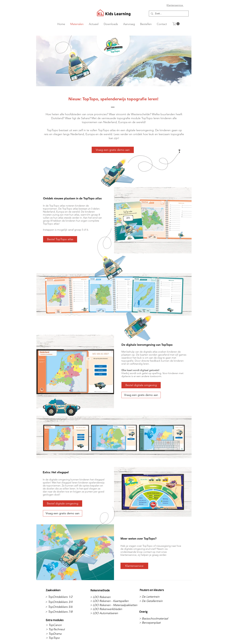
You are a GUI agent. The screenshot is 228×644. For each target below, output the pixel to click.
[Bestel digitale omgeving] (141, 385)
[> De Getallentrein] (156, 601)
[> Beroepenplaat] (156, 623)
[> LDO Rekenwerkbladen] (107, 609)
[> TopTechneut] (62, 629)
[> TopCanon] (62, 625)
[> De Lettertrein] (156, 597)
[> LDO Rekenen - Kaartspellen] (109, 601)
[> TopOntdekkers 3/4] (62, 602)
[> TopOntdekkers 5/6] (62, 607)
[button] (176, 24)
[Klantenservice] (134, 566)
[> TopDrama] (62, 634)
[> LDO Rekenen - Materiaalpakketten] (114, 605)
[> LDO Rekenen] (107, 597)
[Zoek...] (168, 14)
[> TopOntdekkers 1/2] (62, 597)
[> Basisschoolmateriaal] (156, 619)
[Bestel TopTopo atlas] (60, 239)
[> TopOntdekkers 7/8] (62, 612)
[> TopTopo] (62, 638)
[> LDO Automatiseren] (107, 613)
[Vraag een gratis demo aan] (113, 150)
